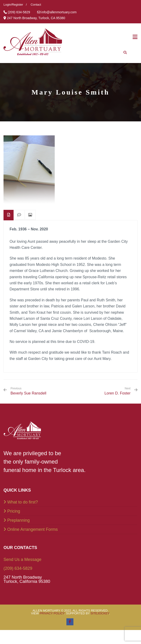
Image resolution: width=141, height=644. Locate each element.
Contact (36, 5)
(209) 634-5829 (18, 568)
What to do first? (23, 502)
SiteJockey (100, 613)
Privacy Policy (52, 613)
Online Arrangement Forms (33, 529)
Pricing (14, 511)
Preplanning (18, 520)
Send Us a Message (22, 560)
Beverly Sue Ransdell (28, 391)
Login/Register (13, 5)
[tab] (9, 215)
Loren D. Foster (117, 393)
